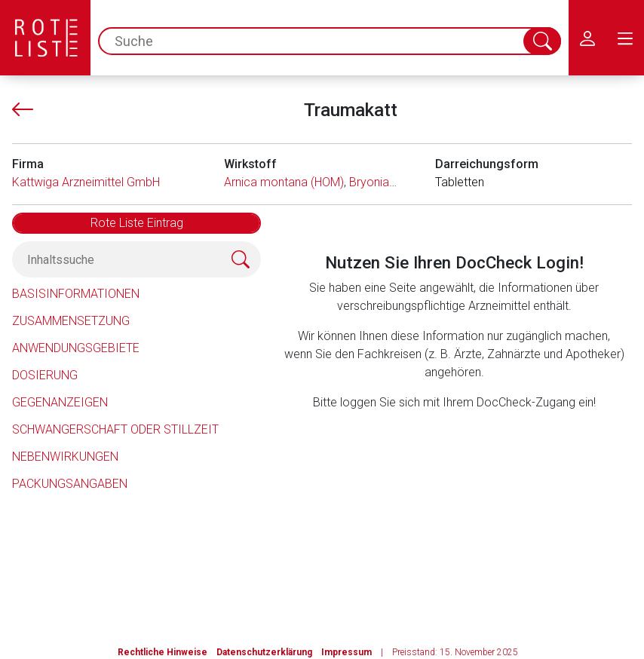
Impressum (347, 652)
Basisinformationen (76, 294)
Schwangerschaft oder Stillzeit (115, 429)
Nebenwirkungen (65, 457)
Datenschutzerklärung (264, 652)
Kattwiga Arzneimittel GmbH (86, 182)
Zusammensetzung (71, 321)
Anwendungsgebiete (76, 348)
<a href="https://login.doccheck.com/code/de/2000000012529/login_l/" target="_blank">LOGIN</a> (454, 505)
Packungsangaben (70, 484)
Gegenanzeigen (60, 402)
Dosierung (45, 375)
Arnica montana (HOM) (284, 182)
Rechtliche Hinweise (163, 652)
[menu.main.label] (625, 38)
